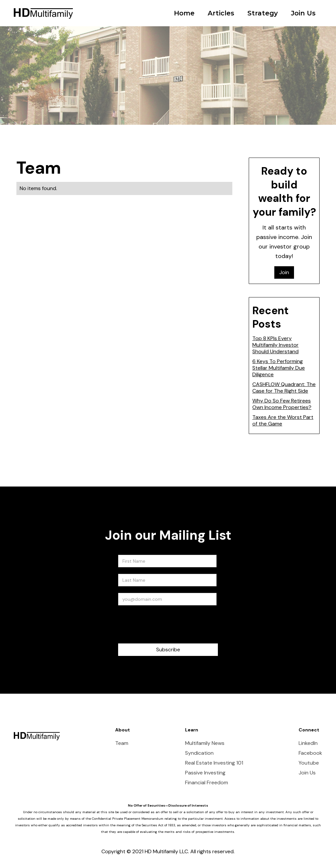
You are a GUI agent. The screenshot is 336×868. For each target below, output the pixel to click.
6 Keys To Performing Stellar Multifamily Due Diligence (279, 368)
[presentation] (168, 625)
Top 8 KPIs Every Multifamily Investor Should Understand (275, 345)
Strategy (263, 13)
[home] (43, 9)
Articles (221, 13)
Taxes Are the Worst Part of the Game (283, 420)
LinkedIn (308, 743)
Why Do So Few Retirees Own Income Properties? (282, 404)
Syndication (199, 753)
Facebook (310, 753)
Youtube (309, 763)
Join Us (303, 13)
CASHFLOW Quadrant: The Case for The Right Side (284, 388)
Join (284, 272)
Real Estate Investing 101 (214, 763)
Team (122, 743)
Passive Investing (205, 773)
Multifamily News (205, 743)
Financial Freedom (207, 783)
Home (184, 13)
